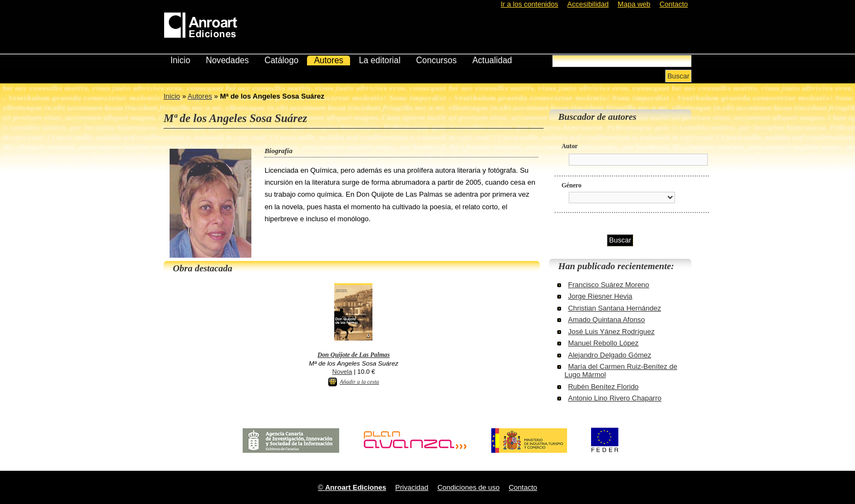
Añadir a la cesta (359, 382)
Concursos (436, 60)
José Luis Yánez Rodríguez (612, 332)
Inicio (180, 60)
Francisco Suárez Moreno (609, 285)
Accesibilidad (588, 4)
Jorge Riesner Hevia (600, 296)
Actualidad (492, 60)
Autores (329, 60)
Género (572, 186)
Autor (570, 146)
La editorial (380, 60)
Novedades (227, 60)
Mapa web (634, 4)
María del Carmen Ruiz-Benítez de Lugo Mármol (621, 371)
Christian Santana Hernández (615, 308)
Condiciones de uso (468, 487)
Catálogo (281, 60)
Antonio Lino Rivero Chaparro (615, 398)
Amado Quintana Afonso (607, 320)
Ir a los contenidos (529, 4)
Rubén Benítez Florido (603, 387)
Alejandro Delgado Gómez (610, 355)
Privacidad (412, 487)
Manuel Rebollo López (603, 343)
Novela (342, 371)
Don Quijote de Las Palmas (353, 355)
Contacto (673, 4)
